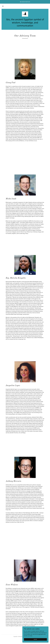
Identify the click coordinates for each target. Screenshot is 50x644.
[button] (3, 6)
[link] (25, 14)
